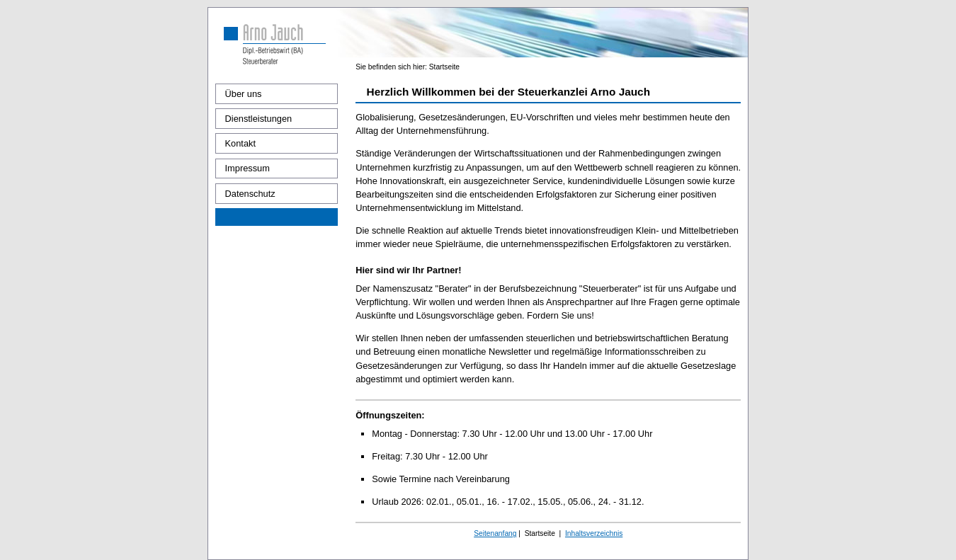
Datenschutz (250, 194)
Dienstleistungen (259, 119)
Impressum (247, 168)
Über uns (244, 94)
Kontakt (240, 143)
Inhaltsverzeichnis (594, 533)
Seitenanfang (495, 533)
